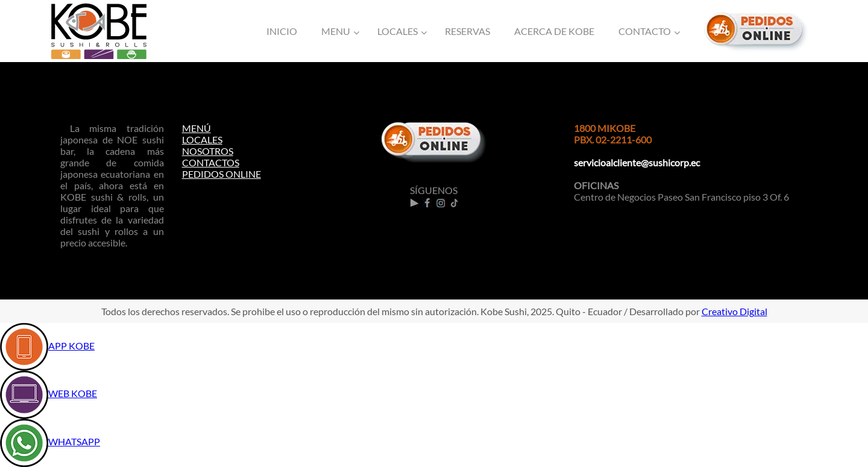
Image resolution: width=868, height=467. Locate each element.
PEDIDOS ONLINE (222, 174)
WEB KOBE (73, 393)
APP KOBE (71, 346)
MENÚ (197, 128)
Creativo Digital (734, 311)
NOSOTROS (208, 151)
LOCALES (202, 139)
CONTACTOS (211, 162)
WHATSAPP (74, 441)
